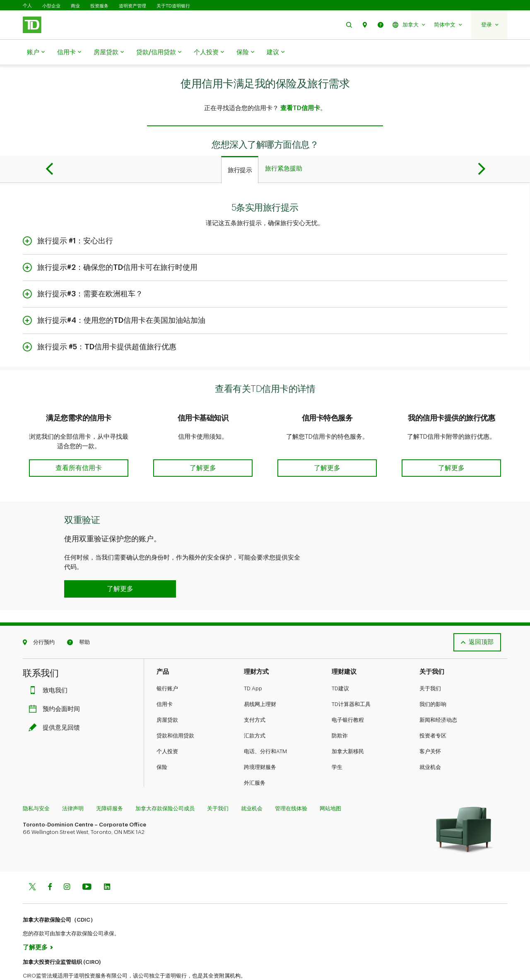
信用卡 (69, 53)
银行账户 (167, 662)
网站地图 (330, 782)
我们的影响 (433, 677)
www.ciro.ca (42, 963)
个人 (27, 6)
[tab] (240, 149)
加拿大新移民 (348, 724)
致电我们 (50, 664)
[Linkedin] (107, 861)
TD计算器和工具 (351, 677)
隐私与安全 (36, 782)
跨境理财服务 (260, 740)
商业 (75, 6)
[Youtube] (87, 861)
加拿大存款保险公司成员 (165, 782)
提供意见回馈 (56, 701)
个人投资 (209, 53)
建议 (276, 53)
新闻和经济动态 (438, 693)
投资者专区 (433, 709)
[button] (349, 25)
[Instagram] (67, 861)
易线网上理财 (260, 677)
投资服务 (99, 6)
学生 (337, 740)
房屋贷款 (109, 53)
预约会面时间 (56, 682)
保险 (245, 53)
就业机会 (430, 740)
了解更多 (35, 921)
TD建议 (340, 662)
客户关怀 (430, 724)
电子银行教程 (348, 693)
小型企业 (51, 6)
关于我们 (430, 662)
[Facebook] (50, 861)
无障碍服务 (110, 782)
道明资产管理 (132, 6)
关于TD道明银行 (173, 6)
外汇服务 (255, 756)
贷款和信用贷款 (175, 709)
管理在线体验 (291, 782)
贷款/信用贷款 (159, 53)
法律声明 (73, 782)
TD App (253, 662)
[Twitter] (32, 861)
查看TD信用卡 (300, 88)
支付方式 (255, 693)
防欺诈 (340, 709)
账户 (36, 53)
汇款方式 (255, 709)
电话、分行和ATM (265, 724)
